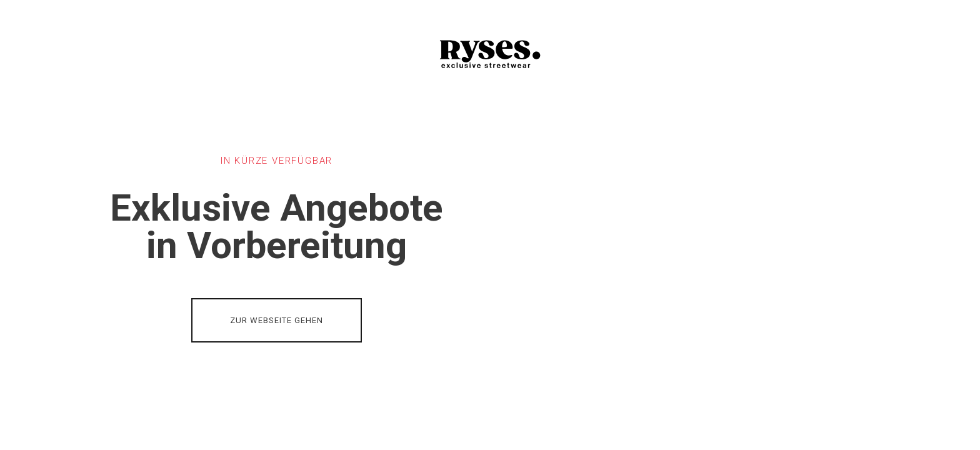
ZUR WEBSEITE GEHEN (277, 320)
